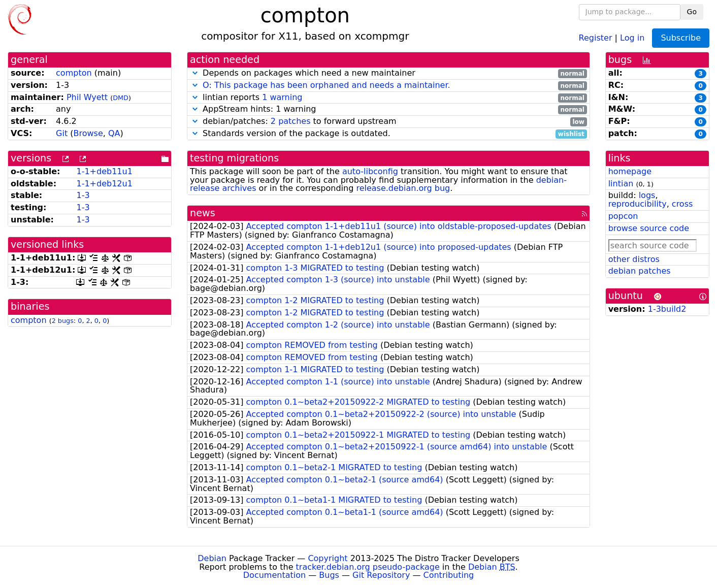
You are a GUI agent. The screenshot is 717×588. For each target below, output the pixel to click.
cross (682, 204)
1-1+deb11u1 (104, 171)
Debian (212, 558)
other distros (634, 259)
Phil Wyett (87, 97)
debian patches (640, 271)
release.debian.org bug (403, 188)
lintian (621, 184)
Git (62, 133)
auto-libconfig (370, 171)
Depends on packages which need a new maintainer (388, 73)
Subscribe (681, 38)
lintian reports (388, 98)
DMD (121, 98)
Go (692, 12)
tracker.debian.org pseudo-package (368, 567)
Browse (88, 133)
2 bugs (63, 321)
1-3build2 (667, 309)
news (203, 213)
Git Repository (381, 575)
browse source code (649, 228)
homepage (630, 171)
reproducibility (638, 204)
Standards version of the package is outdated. (388, 134)
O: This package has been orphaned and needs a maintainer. (327, 85)
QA (114, 133)
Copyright (328, 558)
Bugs (329, 575)
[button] (195, 73)
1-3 (83, 195)
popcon (623, 216)
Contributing (449, 575)
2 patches (291, 121)
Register (596, 37)
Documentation (274, 575)
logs (647, 195)
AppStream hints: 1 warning (388, 109)
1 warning (282, 97)
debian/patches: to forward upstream (388, 122)
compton (74, 73)
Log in (632, 37)
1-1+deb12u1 (104, 184)
